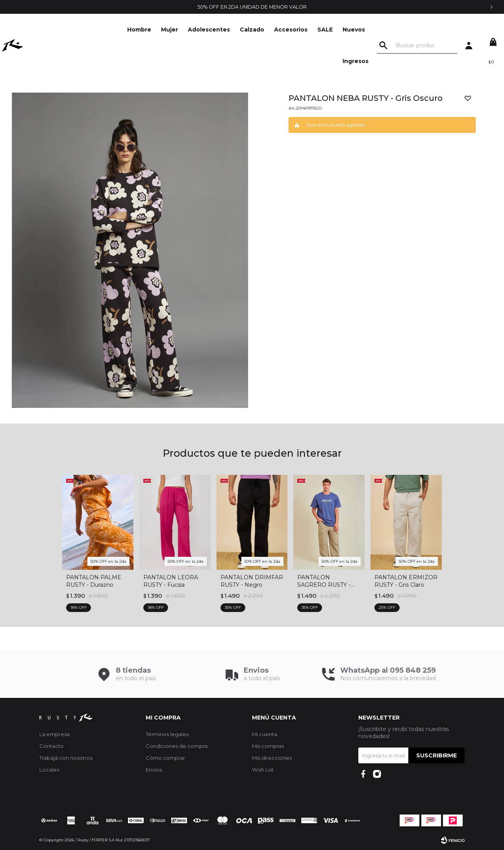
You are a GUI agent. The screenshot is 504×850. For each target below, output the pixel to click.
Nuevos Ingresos (360, 45)
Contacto (52, 746)
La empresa (55, 734)
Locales (49, 770)
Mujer (174, 30)
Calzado (256, 30)
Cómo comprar (165, 758)
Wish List (263, 770)
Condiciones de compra (177, 746)
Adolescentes (213, 30)
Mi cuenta (265, 734)
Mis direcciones (272, 758)
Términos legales (167, 734)
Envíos (154, 770)
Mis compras (268, 746)
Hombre (144, 30)
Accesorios (295, 30)
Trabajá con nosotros (66, 758)
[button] (385, 45)
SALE (329, 30)
